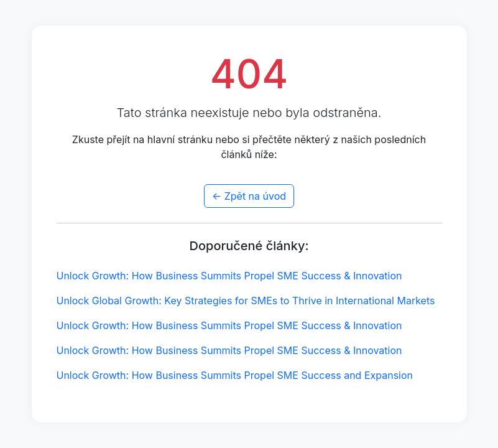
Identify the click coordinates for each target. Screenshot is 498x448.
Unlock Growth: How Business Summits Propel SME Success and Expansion (235, 375)
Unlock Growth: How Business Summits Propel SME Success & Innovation (229, 276)
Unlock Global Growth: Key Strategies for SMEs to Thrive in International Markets (246, 301)
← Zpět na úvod (249, 196)
